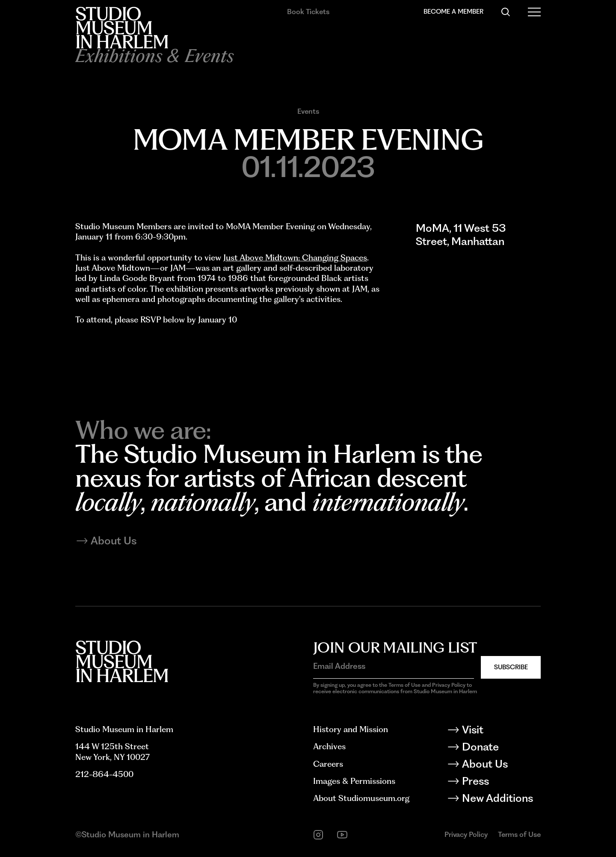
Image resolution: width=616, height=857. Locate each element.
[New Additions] (501, 800)
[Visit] (501, 731)
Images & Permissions (354, 781)
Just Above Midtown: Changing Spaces (295, 258)
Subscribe (511, 667)
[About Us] (501, 765)
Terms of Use (519, 834)
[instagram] (318, 835)
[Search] (506, 12)
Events (308, 111)
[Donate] (501, 748)
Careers (328, 764)
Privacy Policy (466, 834)
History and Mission (351, 729)
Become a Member (453, 12)
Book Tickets (308, 12)
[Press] (501, 783)
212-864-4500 (104, 774)
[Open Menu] (534, 12)
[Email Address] (394, 667)
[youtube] (342, 835)
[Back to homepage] (122, 28)
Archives (329, 746)
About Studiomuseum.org (361, 798)
